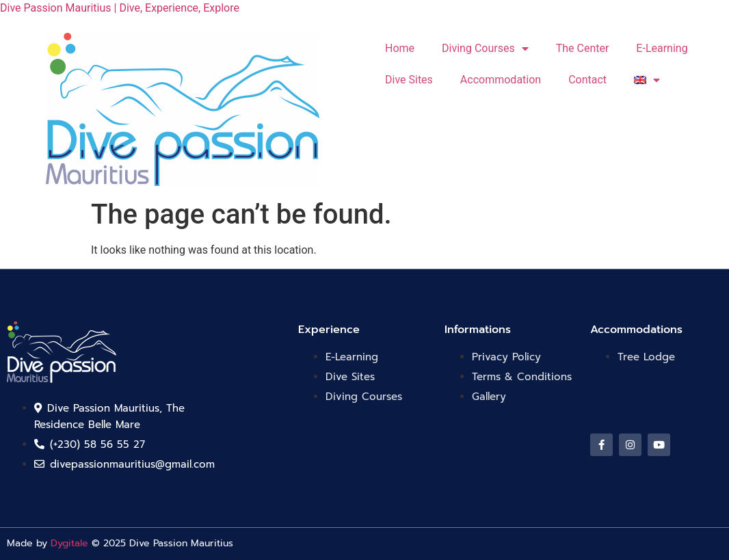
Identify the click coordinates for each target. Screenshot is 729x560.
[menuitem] (647, 80)
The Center (583, 48)
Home (400, 48)
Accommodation (501, 80)
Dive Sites (409, 80)
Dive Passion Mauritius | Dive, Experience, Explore (120, 8)
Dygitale (69, 543)
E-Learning (662, 48)
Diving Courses (485, 49)
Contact (587, 80)
